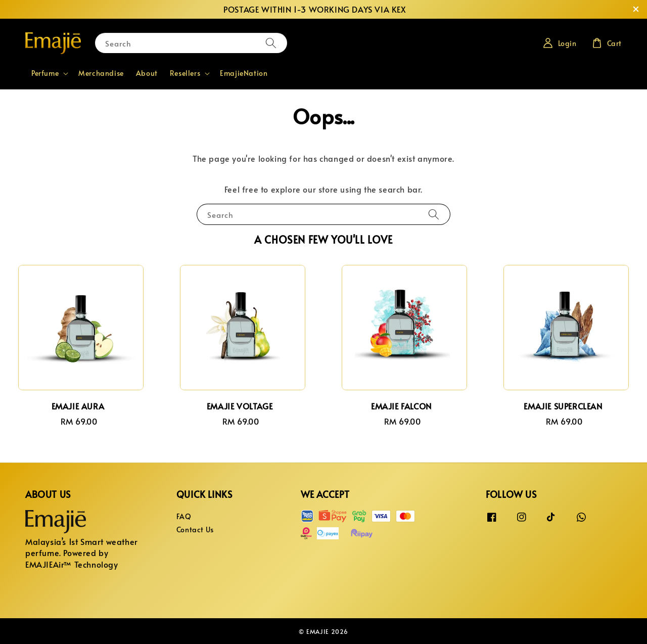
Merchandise (101, 73)
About (147, 73)
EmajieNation (244, 73)
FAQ (184, 517)
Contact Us (195, 530)
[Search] (271, 43)
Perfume (45, 73)
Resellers (185, 73)
